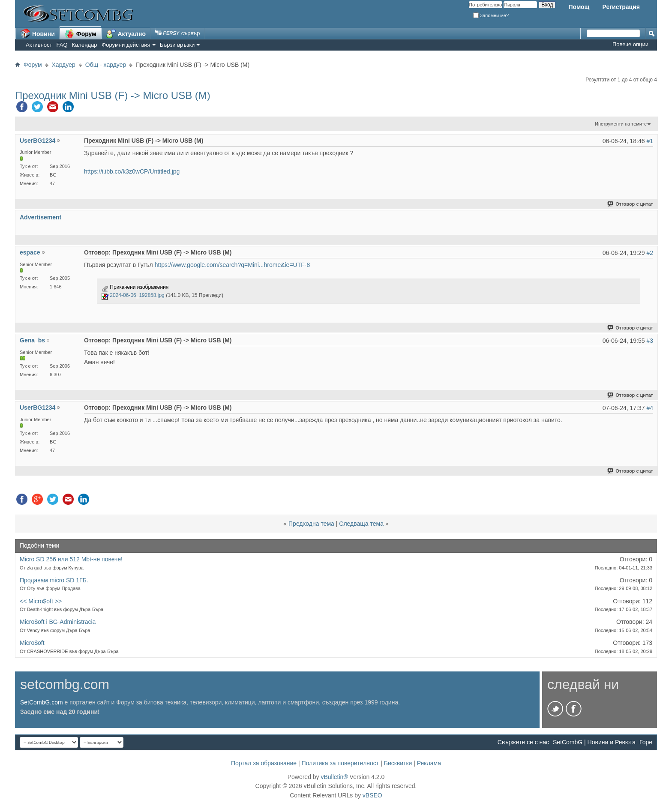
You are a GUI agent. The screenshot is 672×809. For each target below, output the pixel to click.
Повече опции (630, 44)
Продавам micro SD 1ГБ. (54, 580)
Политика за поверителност (340, 763)
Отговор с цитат (631, 204)
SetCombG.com (42, 702)
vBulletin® (334, 777)
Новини (37, 33)
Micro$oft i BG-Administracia (58, 622)
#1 (650, 141)
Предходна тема (311, 524)
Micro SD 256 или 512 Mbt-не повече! (71, 559)
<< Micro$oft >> (41, 601)
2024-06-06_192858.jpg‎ (137, 295)
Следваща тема (361, 524)
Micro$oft (32, 643)
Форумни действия (126, 45)
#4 (650, 408)
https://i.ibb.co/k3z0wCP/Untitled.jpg (132, 171)
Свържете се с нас (523, 742)
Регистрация (621, 7)
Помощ (579, 7)
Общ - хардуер (106, 65)
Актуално (126, 33)
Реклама (429, 763)
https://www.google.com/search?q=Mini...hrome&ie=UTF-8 (232, 265)
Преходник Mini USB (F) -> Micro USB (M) (113, 95)
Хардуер (64, 65)
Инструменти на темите (621, 124)
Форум (80, 33)
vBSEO (372, 795)
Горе (646, 742)
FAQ (62, 45)
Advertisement (40, 217)
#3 (650, 341)
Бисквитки (398, 763)
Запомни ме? (491, 15)
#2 (650, 253)
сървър (177, 33)
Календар (85, 45)
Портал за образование (264, 763)
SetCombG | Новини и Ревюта (594, 742)
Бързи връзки (177, 45)
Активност (39, 45)
